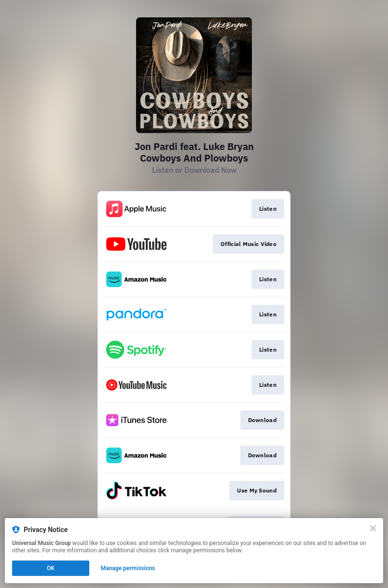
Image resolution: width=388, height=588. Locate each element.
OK (51, 568)
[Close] (373, 528)
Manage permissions (128, 568)
